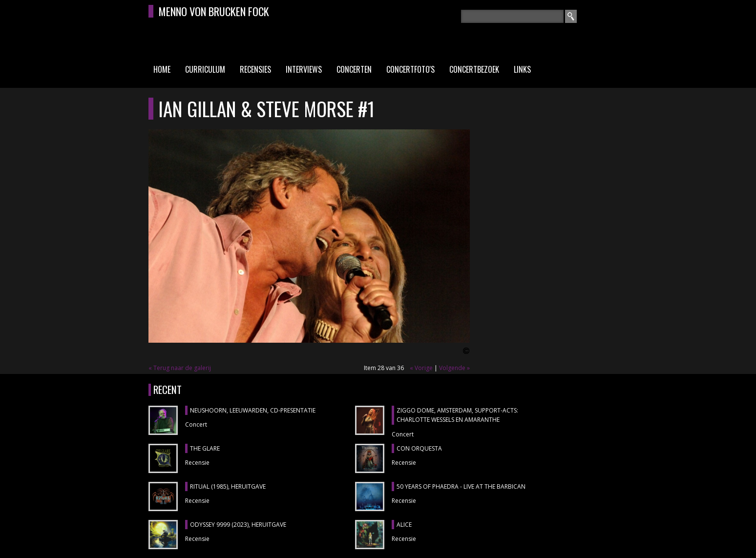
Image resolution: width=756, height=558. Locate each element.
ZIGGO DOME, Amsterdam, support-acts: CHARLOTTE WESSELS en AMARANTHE (457, 415)
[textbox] (512, 16)
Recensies (255, 69)
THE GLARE (205, 448)
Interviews (304, 69)
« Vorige (421, 368)
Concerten (354, 69)
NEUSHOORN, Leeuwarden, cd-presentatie (253, 410)
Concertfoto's (410, 69)
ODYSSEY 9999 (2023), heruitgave (238, 525)
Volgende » (454, 368)
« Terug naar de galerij (180, 368)
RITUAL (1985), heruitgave (228, 486)
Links (522, 69)
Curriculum (205, 69)
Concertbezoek (474, 69)
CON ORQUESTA (419, 448)
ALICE (404, 525)
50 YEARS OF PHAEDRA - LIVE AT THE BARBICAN (461, 486)
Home (162, 69)
